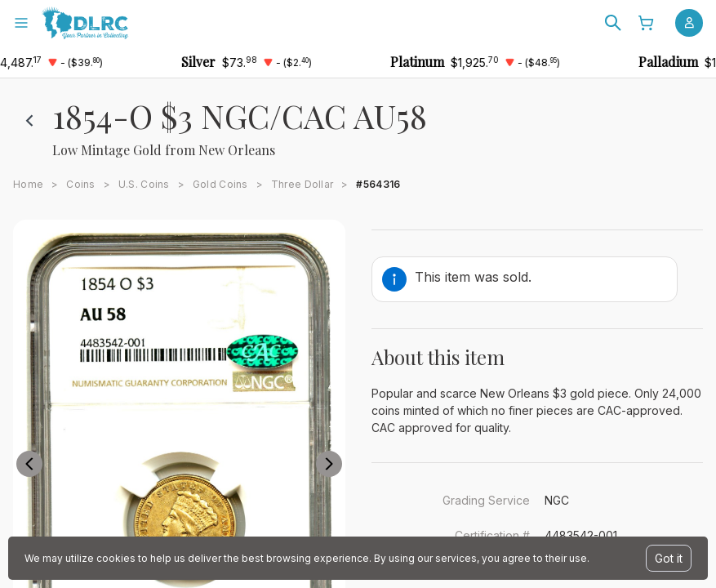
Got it (669, 558)
